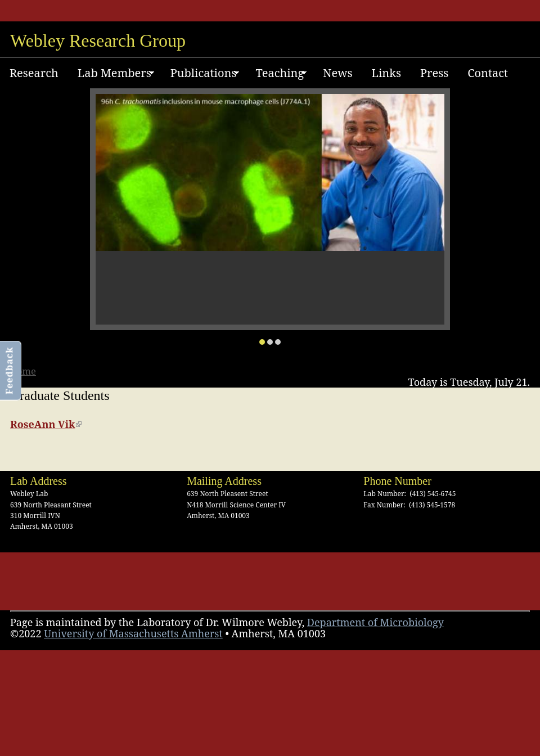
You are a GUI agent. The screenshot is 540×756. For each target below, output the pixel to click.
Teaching (276, 75)
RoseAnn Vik (46, 424)
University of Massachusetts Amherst (133, 633)
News (337, 73)
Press (434, 73)
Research (34, 73)
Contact (488, 73)
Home (23, 371)
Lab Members (111, 75)
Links (386, 73)
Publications (200, 75)
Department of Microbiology (375, 622)
